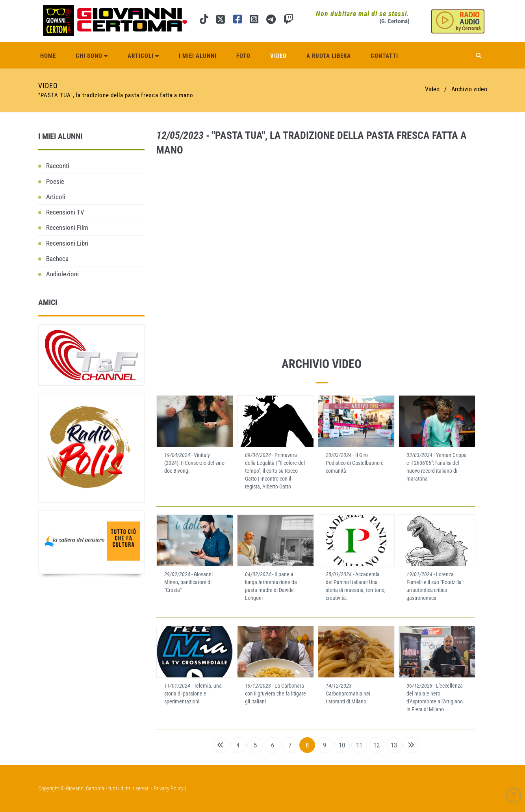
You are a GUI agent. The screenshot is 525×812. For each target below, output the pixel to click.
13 (394, 745)
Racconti (58, 166)
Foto (243, 56)
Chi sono (92, 56)
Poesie (55, 181)
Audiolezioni (62, 274)
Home (48, 56)
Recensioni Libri (67, 243)
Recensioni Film (67, 228)
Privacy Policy (169, 788)
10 (342, 745)
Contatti (384, 56)
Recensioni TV (65, 212)
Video (278, 56)
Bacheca (57, 259)
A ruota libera (329, 56)
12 (377, 745)
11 (359, 745)
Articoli (143, 56)
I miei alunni (198, 56)
